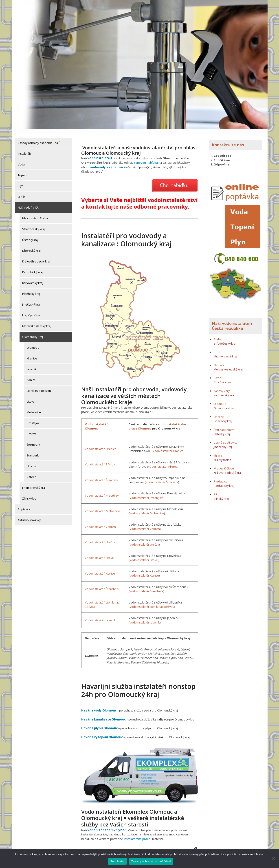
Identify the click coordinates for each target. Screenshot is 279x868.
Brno (217, 346)
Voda (21, 159)
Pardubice (221, 476)
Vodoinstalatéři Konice (100, 567)
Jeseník (32, 364)
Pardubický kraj (32, 267)
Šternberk (33, 439)
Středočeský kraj (33, 223)
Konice (31, 374)
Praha (218, 334)
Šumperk (33, 450)
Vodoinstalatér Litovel (144, 554)
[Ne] (273, 858)
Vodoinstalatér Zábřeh (145, 523)
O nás (22, 191)
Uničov (31, 460)
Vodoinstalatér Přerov (163, 460)
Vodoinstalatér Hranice (168, 445)
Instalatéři (24, 148)
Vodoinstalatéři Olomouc (97, 420)
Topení (22, 170)
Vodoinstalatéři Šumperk (101, 474)
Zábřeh (32, 471)
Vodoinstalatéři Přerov (100, 458)
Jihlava (218, 450)
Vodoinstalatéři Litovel (100, 552)
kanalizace (116, 161)
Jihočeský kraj (31, 299)
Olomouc (33, 342)
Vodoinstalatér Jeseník (145, 616)
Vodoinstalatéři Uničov (100, 536)
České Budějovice (226, 437)
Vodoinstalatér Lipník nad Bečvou (152, 600)
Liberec (219, 411)
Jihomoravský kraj (34, 482)
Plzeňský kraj (31, 288)
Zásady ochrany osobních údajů (39, 137)
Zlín (216, 489)
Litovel (31, 396)
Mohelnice (34, 407)
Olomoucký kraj (33, 331)
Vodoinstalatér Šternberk (146, 585)
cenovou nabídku (146, 157)
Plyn (21, 180)
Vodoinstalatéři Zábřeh (100, 520)
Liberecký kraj (31, 245)
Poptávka (24, 504)
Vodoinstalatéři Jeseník (100, 614)
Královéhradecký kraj (36, 256)
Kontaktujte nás (228, 139)
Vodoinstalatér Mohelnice (147, 507)
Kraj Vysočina (222, 454)
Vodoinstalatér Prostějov (146, 491)
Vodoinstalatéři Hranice (101, 443)
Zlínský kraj (30, 493)
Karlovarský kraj (33, 277)
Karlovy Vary (222, 385)
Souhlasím (117, 861)
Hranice (32, 353)
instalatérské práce (137, 831)
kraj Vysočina (31, 310)
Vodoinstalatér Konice (144, 569)
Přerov (31, 428)
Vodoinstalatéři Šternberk (102, 583)
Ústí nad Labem (224, 424)
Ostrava (219, 359)
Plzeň (217, 372)
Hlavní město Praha (35, 213)
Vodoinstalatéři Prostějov (102, 489)
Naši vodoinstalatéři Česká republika (232, 320)
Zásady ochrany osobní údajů (151, 861)
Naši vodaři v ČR (28, 202)
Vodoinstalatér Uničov (144, 538)
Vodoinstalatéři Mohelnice (102, 505)
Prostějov (33, 417)
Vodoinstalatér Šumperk (162, 476)
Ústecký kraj (30, 234)
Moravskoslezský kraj (37, 320)
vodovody (98, 161)
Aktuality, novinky (29, 514)
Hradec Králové (224, 463)
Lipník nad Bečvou (39, 385)
